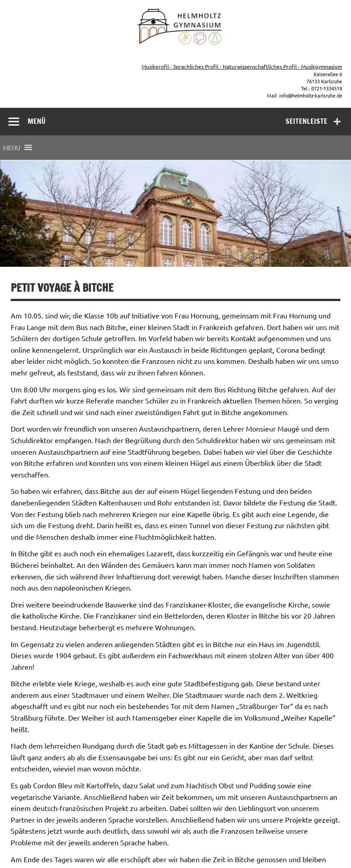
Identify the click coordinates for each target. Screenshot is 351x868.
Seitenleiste (306, 121)
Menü (37, 121)
